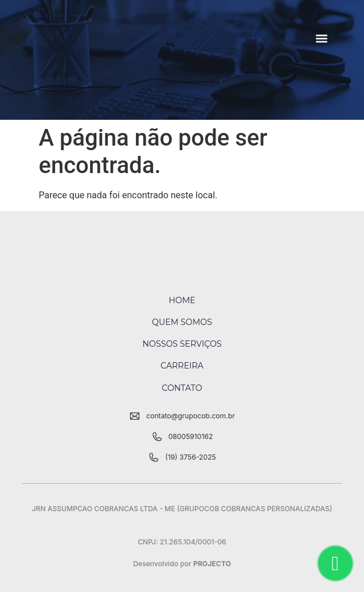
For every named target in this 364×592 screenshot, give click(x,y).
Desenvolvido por (182, 564)
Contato (182, 388)
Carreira (182, 366)
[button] (322, 38)
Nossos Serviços (182, 344)
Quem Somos (182, 322)
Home (182, 300)
